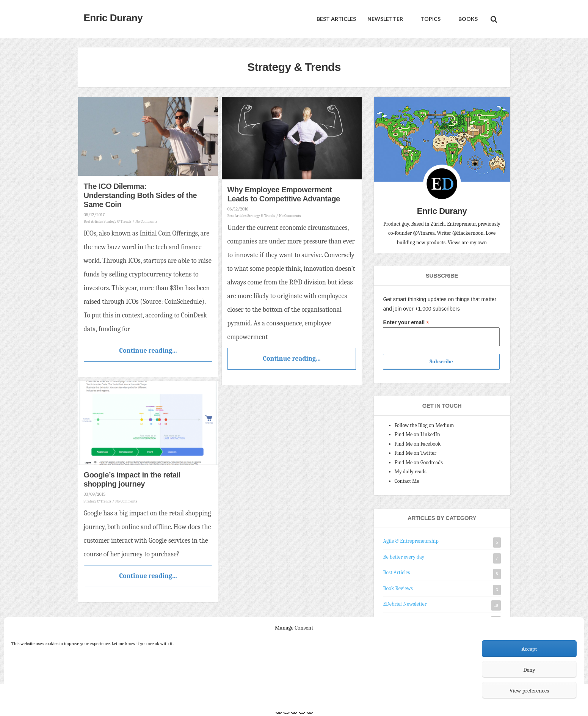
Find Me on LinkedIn (417, 434)
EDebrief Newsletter (405, 604)
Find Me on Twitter (416, 453)
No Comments (146, 221)
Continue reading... (148, 351)
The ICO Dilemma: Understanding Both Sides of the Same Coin (140, 195)
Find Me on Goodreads (419, 462)
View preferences (529, 691)
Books (467, 19)
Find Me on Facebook (418, 444)
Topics (430, 19)
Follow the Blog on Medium (424, 425)
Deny (529, 670)
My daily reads (411, 472)
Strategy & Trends (118, 221)
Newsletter (385, 19)
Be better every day (404, 557)
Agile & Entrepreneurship (411, 541)
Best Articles (336, 19)
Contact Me (407, 481)
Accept (529, 649)
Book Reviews (398, 588)
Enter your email (406, 323)
